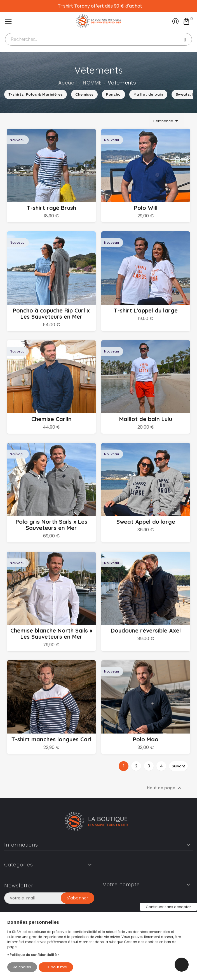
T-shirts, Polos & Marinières (36, 94)
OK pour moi (56, 967)
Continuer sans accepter (168, 907)
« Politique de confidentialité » (33, 955)
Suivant (178, 790)
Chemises (84, 94)
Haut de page (165, 812)
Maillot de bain (148, 94)
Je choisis (22, 967)
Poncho (113, 94)
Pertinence (167, 121)
